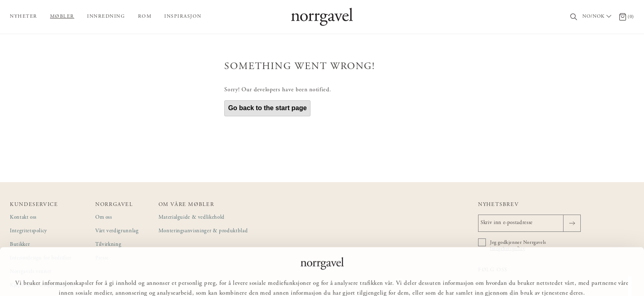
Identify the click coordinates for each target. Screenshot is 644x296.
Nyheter (24, 16)
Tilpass (321, 278)
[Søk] (574, 17)
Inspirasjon (183, 16)
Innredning (106, 16)
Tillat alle (279, 278)
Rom (145, 16)
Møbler (62, 16)
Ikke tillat (364, 278)
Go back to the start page (267, 108)
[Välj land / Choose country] (598, 17)
